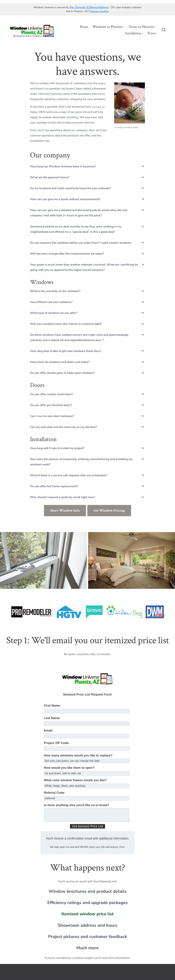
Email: (49, 731)
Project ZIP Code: (57, 743)
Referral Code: (55, 793)
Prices (152, 33)
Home (84, 27)
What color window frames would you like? (75, 780)
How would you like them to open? (69, 768)
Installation (134, 33)
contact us (98, 107)
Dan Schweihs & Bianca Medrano (89, 7)
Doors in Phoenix (142, 27)
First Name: (52, 706)
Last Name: (52, 718)
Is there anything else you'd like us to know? (76, 805)
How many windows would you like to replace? (78, 755)
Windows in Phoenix (109, 27)
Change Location (99, 11)
